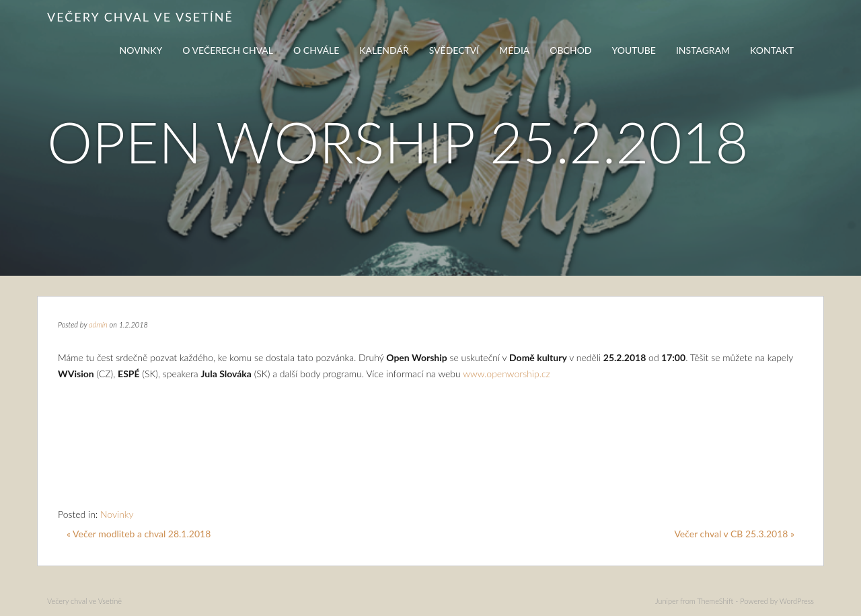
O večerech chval (228, 50)
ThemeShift (715, 601)
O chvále (316, 50)
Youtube (634, 50)
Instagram (703, 50)
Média (514, 50)
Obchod (570, 50)
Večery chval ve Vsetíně (140, 17)
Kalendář (384, 50)
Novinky (141, 50)
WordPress (797, 601)
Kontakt (772, 50)
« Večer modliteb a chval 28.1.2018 (139, 534)
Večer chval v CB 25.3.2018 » (734, 534)
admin (98, 324)
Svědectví (454, 50)
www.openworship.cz (506, 374)
